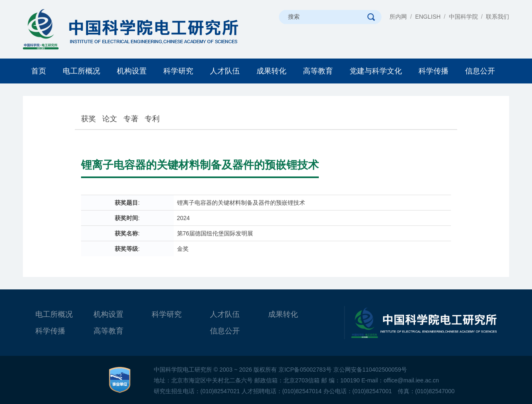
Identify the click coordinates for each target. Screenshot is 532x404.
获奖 (89, 119)
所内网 (398, 17)
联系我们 (498, 17)
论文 (110, 119)
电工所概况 (81, 71)
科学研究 (178, 71)
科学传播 (433, 71)
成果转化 (271, 71)
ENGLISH (428, 17)
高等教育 (318, 71)
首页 (39, 71)
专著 (131, 119)
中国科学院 (463, 17)
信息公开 (480, 71)
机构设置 (132, 71)
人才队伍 (225, 71)
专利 (152, 119)
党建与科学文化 (376, 71)
